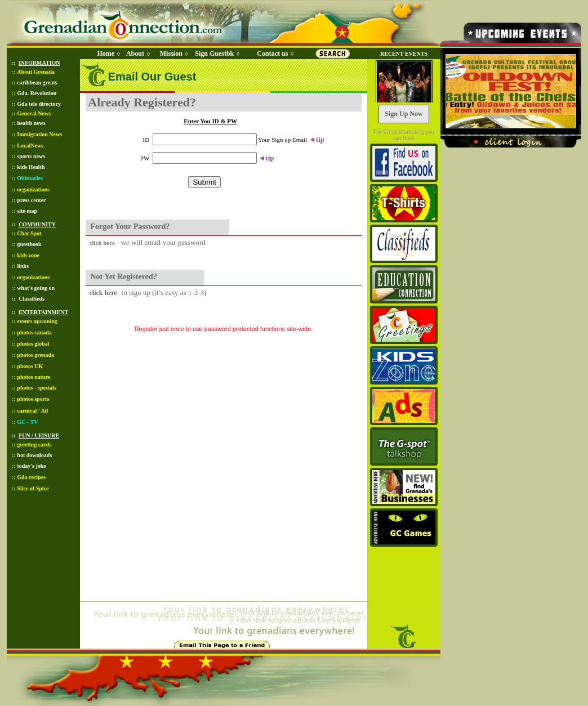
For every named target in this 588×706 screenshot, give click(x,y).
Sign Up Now (404, 114)
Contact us (272, 53)
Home (106, 53)
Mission (171, 53)
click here (102, 243)
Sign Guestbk (216, 53)
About (135, 53)
